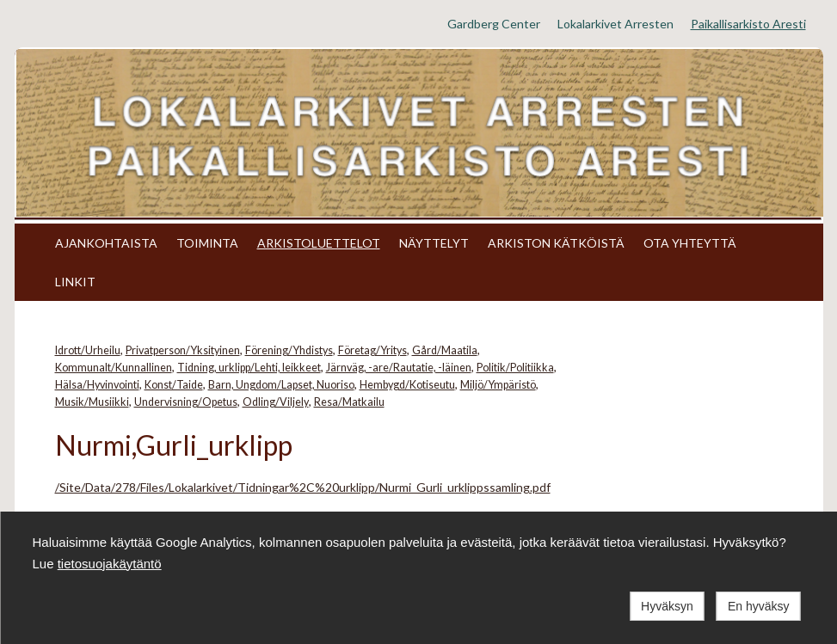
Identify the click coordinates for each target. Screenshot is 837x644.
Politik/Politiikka (515, 368)
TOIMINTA (207, 243)
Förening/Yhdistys (289, 350)
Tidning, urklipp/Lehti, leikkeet (249, 368)
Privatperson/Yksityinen (183, 350)
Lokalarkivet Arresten (615, 24)
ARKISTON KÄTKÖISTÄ (556, 243)
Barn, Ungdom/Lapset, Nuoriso (281, 385)
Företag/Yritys (372, 350)
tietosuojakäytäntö (110, 564)
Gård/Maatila (445, 350)
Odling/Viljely (276, 402)
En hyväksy (759, 606)
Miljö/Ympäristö (498, 385)
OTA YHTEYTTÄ (690, 243)
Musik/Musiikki (92, 402)
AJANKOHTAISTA (106, 243)
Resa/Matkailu (349, 402)
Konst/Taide (174, 385)
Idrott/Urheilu (88, 350)
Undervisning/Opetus (186, 402)
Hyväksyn (667, 606)
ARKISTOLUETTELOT (319, 243)
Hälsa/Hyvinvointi (97, 385)
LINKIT (75, 282)
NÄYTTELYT (434, 243)
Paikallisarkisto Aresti (748, 24)
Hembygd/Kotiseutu (407, 385)
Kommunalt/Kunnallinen (114, 368)
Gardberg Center (494, 24)
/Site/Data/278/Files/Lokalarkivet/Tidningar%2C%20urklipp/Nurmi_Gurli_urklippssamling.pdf (303, 487)
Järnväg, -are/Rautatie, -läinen (399, 368)
